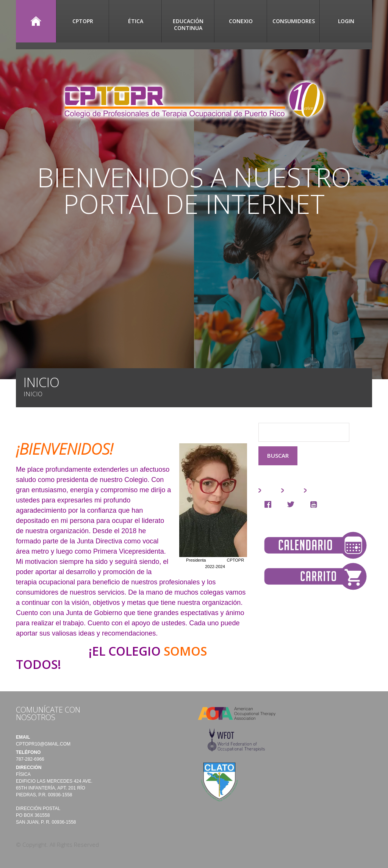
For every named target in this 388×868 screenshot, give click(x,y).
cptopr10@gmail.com (43, 744)
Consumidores (294, 21)
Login (346, 21)
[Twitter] (293, 504)
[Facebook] (270, 504)
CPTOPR (83, 21)
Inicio (36, 21)
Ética (136, 21)
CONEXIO (241, 21)
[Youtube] (315, 504)
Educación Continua (188, 24)
